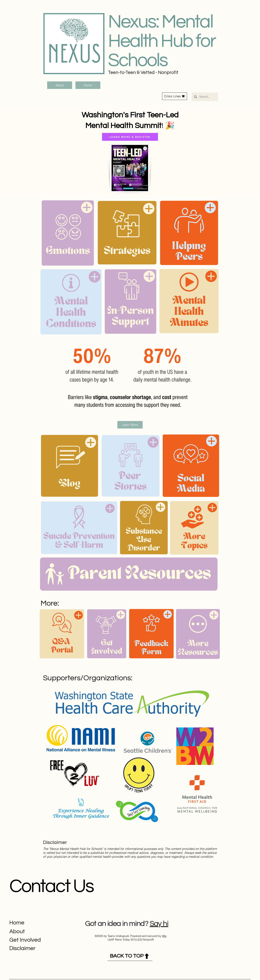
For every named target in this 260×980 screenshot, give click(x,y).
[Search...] (205, 97)
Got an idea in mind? (117, 924)
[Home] (88, 85)
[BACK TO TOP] (130, 956)
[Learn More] (130, 425)
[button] (175, 96)
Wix (164, 936)
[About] (60, 85)
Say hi (159, 924)
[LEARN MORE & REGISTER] (130, 137)
